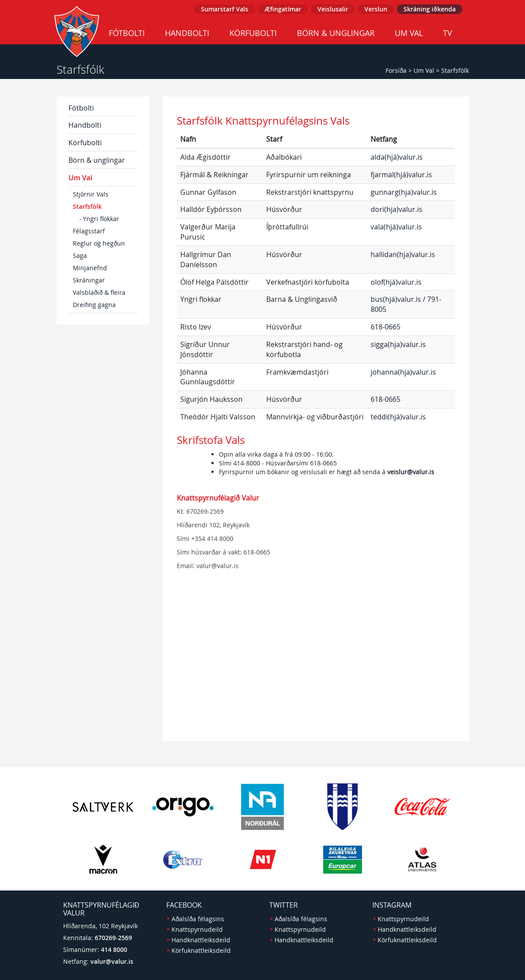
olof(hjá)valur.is (396, 282)
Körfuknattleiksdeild (201, 950)
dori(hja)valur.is (396, 209)
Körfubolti (253, 33)
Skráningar (89, 280)
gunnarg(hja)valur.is (404, 192)
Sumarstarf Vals (225, 9)
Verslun (376, 9)
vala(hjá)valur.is (396, 227)
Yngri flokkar (101, 219)
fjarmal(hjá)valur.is (401, 175)
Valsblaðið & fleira (99, 292)
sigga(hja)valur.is (398, 344)
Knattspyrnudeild (197, 929)
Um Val (409, 33)
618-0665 (386, 327)
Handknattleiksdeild (201, 940)
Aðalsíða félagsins (198, 919)
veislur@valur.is (411, 472)
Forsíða (396, 70)
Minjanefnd (90, 268)
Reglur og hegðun (99, 243)
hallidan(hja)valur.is (403, 254)
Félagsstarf (89, 231)
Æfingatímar (283, 9)
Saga (80, 256)
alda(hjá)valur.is (397, 157)
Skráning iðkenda (430, 9)
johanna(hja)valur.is (403, 372)
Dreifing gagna (94, 305)
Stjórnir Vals (91, 194)
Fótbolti (127, 33)
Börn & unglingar (336, 33)
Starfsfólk (455, 70)
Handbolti (187, 33)
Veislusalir (333, 9)
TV (448, 33)
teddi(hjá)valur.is (398, 417)
